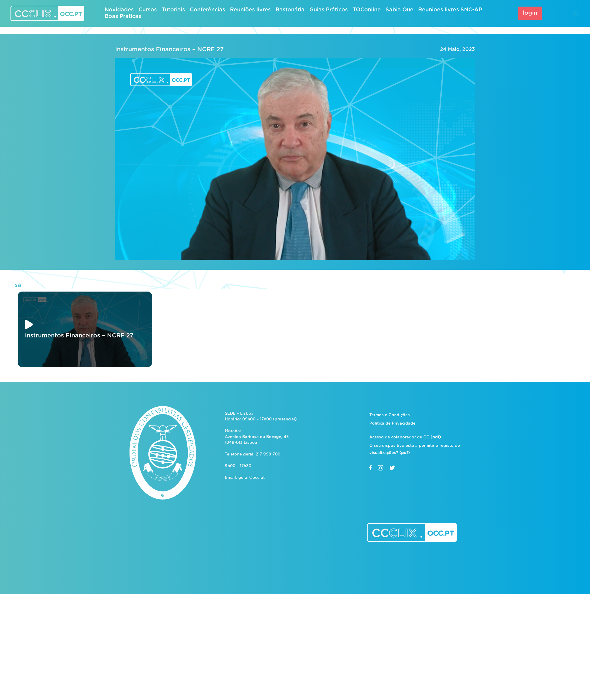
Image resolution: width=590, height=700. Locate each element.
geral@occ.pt (252, 478)
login (530, 13)
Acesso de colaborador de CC (405, 437)
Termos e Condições (390, 415)
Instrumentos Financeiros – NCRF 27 (169, 49)
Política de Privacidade (392, 424)
